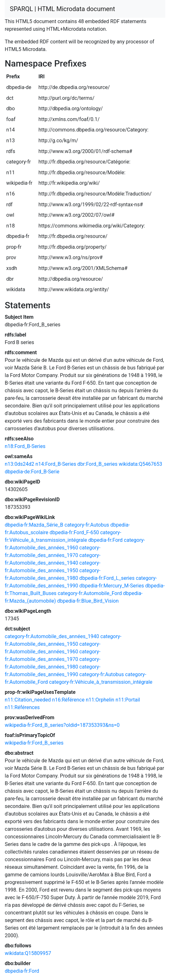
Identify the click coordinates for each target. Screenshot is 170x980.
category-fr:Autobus (87, 525)
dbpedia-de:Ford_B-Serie (32, 472)
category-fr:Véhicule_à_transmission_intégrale (101, 682)
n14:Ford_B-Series (56, 464)
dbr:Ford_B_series (97, 464)
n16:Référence (68, 700)
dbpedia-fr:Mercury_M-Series (112, 586)
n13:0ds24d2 (19, 464)
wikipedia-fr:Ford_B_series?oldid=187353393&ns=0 (62, 725)
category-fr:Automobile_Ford (90, 593)
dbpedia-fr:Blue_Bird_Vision (88, 601)
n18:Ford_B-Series (25, 446)
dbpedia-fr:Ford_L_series (107, 578)
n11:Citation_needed (28, 700)
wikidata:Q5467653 (140, 464)
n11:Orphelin (100, 700)
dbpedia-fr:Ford (105, 540)
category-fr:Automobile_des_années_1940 (52, 636)
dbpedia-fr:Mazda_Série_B (34, 525)
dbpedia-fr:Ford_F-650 (74, 532)
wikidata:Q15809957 (28, 953)
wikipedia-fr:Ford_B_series (34, 743)
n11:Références (22, 707)
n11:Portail (128, 700)
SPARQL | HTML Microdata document (62, 9)
